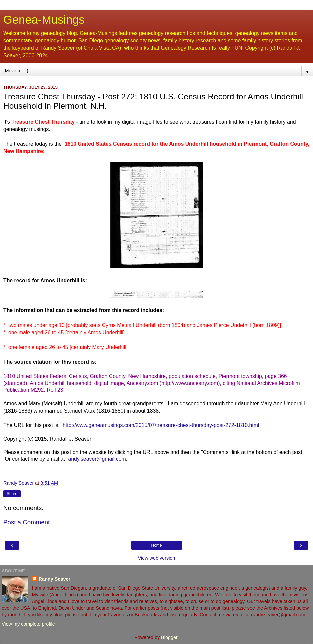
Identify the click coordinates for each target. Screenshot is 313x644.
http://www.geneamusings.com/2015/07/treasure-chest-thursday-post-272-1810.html (161, 425)
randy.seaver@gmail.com (96, 459)
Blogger (169, 637)
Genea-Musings (44, 20)
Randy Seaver (54, 579)
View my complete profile (28, 624)
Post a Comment (26, 522)
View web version (157, 558)
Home (156, 545)
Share (12, 494)
